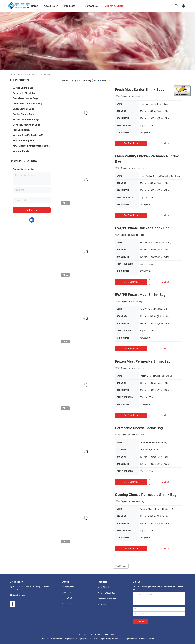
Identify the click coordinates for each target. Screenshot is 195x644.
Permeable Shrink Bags (25, 93)
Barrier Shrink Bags (23, 88)
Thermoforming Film (24, 141)
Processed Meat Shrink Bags (28, 104)
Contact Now (32, 210)
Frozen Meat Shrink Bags (26, 119)
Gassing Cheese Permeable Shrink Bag (146, 495)
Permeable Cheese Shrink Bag (139, 428)
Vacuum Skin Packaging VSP (28, 135)
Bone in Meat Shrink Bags (26, 125)
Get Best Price (131, 143)
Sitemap (82, 635)
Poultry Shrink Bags (23, 114)
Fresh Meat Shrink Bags (25, 98)
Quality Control (68, 598)
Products (22, 74)
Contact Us (67, 604)
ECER (152, 639)
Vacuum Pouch (21, 151)
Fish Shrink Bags (22, 130)
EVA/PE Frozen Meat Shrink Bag (140, 295)
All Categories (103, 604)
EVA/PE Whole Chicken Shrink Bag (142, 228)
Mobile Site (95, 635)
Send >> (140, 621)
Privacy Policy (111, 635)
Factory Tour (67, 592)
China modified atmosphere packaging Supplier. (59, 639)
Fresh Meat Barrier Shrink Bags (140, 90)
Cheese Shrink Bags (23, 109)
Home (13, 74)
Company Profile (69, 587)
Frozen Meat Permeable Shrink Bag (143, 361)
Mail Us (165, 143)
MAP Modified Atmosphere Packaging (32, 146)
